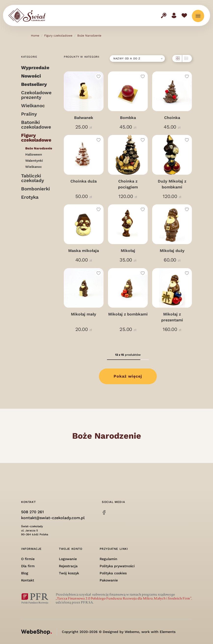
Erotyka (30, 197)
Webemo (132, 632)
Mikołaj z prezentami (172, 317)
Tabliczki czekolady (33, 178)
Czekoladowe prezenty (36, 95)
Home (35, 36)
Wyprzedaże (35, 68)
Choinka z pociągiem (128, 184)
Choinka (172, 118)
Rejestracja (68, 566)
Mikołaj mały (84, 314)
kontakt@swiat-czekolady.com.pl (53, 518)
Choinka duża (84, 181)
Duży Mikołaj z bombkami (172, 184)
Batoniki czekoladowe (36, 125)
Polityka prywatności (117, 566)
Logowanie (68, 559)
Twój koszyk (69, 573)
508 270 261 (32, 512)
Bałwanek (84, 118)
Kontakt (28, 580)
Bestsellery (34, 84)
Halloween (34, 154)
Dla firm (28, 566)
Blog (25, 573)
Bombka (128, 118)
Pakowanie (109, 580)
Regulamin (108, 559)
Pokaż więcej (128, 376)
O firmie (28, 559)
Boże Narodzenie (89, 36)
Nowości (31, 76)
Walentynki (34, 161)
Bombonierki (35, 189)
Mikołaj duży (172, 251)
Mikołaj (128, 251)
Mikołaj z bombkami (128, 314)
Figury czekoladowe (58, 36)
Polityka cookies (113, 573)
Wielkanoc (33, 106)
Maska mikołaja (84, 251)
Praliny (29, 114)
